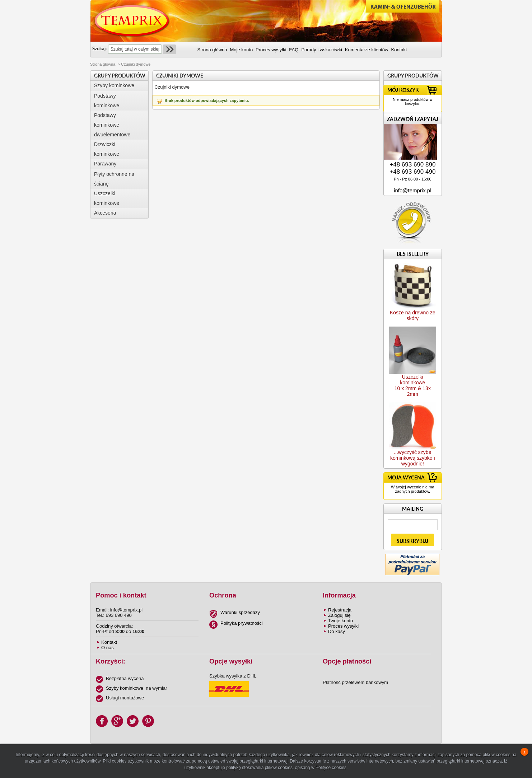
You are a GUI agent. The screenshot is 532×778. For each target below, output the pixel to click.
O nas (108, 648)
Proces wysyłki (343, 626)
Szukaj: (99, 48)
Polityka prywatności (242, 623)
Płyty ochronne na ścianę (114, 179)
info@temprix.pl (412, 190)
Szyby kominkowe (114, 85)
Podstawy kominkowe (107, 101)
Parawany (105, 164)
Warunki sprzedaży (240, 612)
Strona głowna (103, 64)
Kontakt (109, 642)
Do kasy (337, 631)
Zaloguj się (339, 615)
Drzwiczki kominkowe (107, 149)
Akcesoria (105, 213)
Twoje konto (340, 621)
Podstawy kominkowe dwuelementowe (112, 125)
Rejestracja (340, 610)
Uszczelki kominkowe (107, 198)
